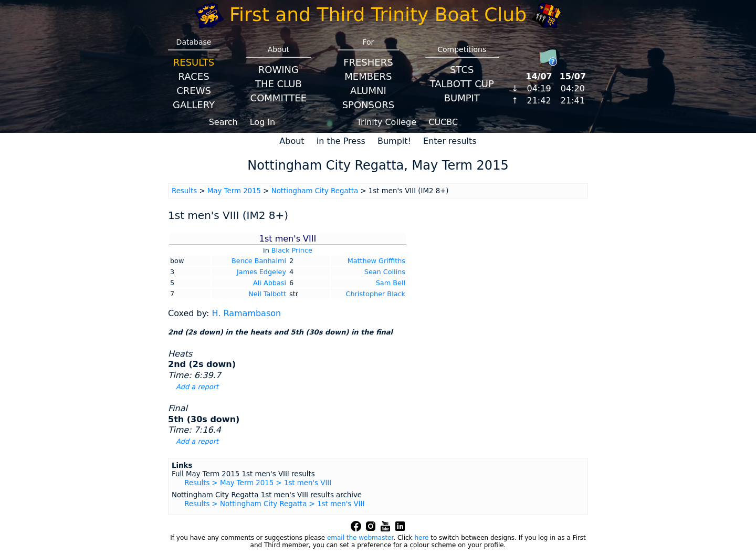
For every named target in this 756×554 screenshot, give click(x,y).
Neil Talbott (267, 294)
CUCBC (443, 122)
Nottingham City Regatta (315, 191)
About (292, 141)
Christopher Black (376, 294)
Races (193, 76)
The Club (279, 84)
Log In (263, 122)
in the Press (341, 141)
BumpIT (462, 98)
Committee (279, 98)
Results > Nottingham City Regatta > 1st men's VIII (274, 504)
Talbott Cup (462, 84)
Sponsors (368, 105)
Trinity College (387, 122)
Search (223, 122)
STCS (462, 70)
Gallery (194, 105)
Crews (194, 91)
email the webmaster (360, 538)
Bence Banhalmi (259, 261)
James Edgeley (261, 272)
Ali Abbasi (270, 283)
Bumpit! (394, 141)
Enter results (450, 141)
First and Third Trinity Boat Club (378, 14)
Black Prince (292, 250)
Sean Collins (385, 272)
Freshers (368, 62)
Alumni (368, 91)
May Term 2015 (234, 191)
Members (368, 76)
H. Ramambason (246, 313)
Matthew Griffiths (376, 261)
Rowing (279, 70)
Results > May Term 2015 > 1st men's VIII (258, 483)
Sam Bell (391, 283)
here (421, 538)
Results (194, 62)
